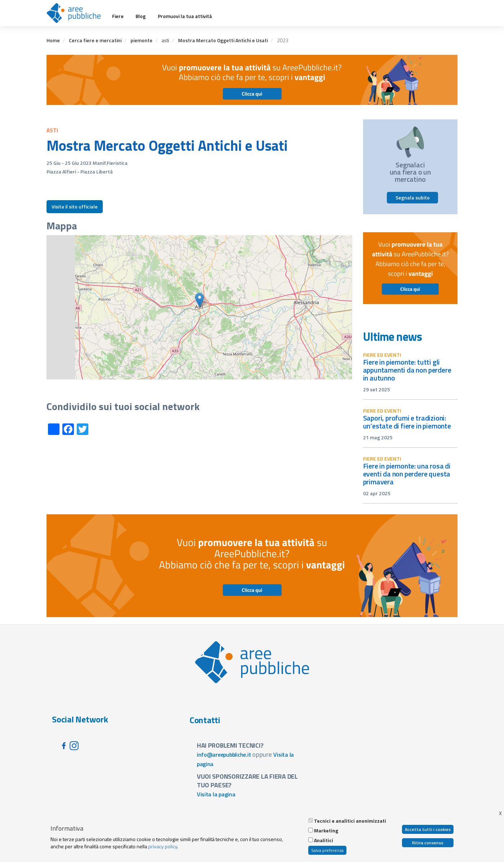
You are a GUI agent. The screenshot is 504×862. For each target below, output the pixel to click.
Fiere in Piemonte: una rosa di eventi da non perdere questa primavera (407, 474)
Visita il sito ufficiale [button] (75, 206)
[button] (200, 300)
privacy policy (163, 846)
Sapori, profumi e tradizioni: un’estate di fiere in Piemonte (407, 422)
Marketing (326, 831)
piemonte (142, 40)
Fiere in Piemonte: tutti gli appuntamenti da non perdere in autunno (407, 370)
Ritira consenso (428, 843)
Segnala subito (413, 197)
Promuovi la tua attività (185, 16)
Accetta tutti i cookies (428, 829)
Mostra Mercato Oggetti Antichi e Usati (223, 40)
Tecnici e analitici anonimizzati (350, 821)
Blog (141, 16)
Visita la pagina (216, 794)
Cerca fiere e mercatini (95, 40)
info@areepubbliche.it (224, 755)
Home (53, 40)
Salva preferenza (327, 850)
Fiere (118, 16)
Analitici (324, 840)
